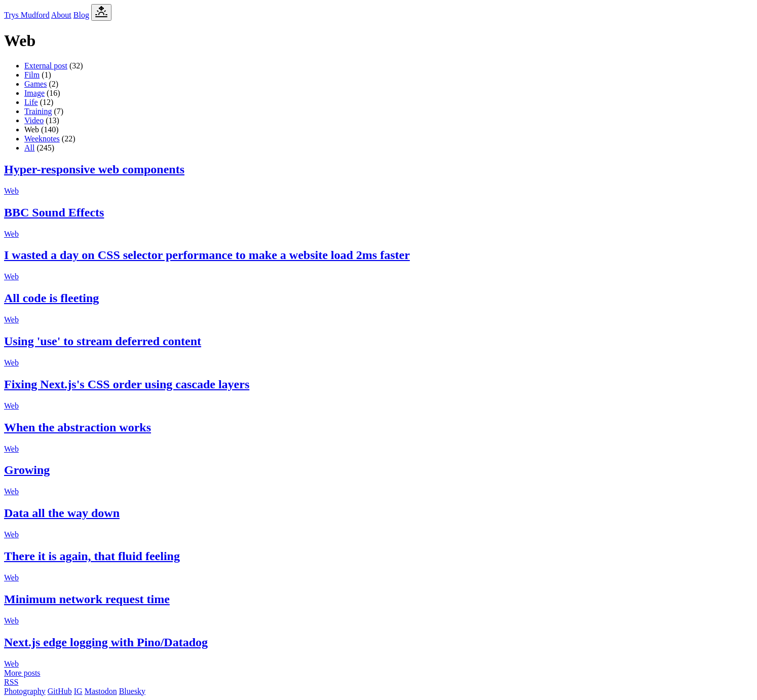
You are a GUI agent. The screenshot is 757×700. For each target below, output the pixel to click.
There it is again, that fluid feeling (92, 556)
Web (11, 191)
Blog (81, 15)
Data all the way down (62, 513)
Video (34, 120)
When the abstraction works (78, 427)
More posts (22, 673)
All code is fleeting (51, 298)
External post (46, 66)
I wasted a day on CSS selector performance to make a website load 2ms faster (207, 255)
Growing (27, 470)
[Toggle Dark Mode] (101, 12)
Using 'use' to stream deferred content (103, 341)
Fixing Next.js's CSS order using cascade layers (127, 384)
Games (35, 84)
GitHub (60, 691)
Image (34, 93)
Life (31, 102)
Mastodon (101, 691)
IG (78, 691)
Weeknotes (42, 139)
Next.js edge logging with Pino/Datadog (106, 642)
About (61, 15)
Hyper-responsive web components (94, 169)
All (29, 148)
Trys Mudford (27, 15)
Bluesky (132, 691)
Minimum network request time (87, 599)
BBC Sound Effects (54, 212)
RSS (11, 682)
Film (32, 75)
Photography (25, 691)
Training (38, 111)
